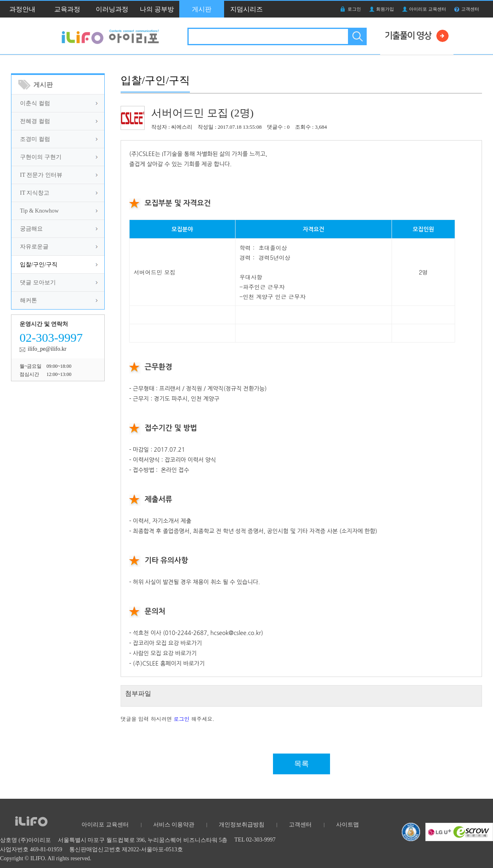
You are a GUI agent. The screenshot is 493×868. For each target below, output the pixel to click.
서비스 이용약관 (174, 825)
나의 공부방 (157, 9)
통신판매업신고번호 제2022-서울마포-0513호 (126, 849)
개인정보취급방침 (242, 825)
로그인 (354, 9)
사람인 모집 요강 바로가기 (165, 653)
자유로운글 (34, 247)
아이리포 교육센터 (428, 9)
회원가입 (385, 9)
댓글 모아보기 (38, 282)
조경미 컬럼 (35, 139)
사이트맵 (348, 825)
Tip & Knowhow (39, 211)
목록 (302, 764)
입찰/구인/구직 (39, 265)
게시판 (202, 9)
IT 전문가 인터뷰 (41, 175)
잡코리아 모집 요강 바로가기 (167, 643)
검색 (357, 36)
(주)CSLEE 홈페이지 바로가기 (169, 664)
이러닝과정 (112, 9)
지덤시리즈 (246, 9)
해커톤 (29, 300)
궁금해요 (31, 229)
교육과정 (67, 9)
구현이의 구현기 (41, 157)
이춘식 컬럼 (35, 103)
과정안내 (22, 9)
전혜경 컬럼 (35, 121)
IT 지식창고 (35, 193)
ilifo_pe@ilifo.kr (47, 349)
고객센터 (470, 9)
